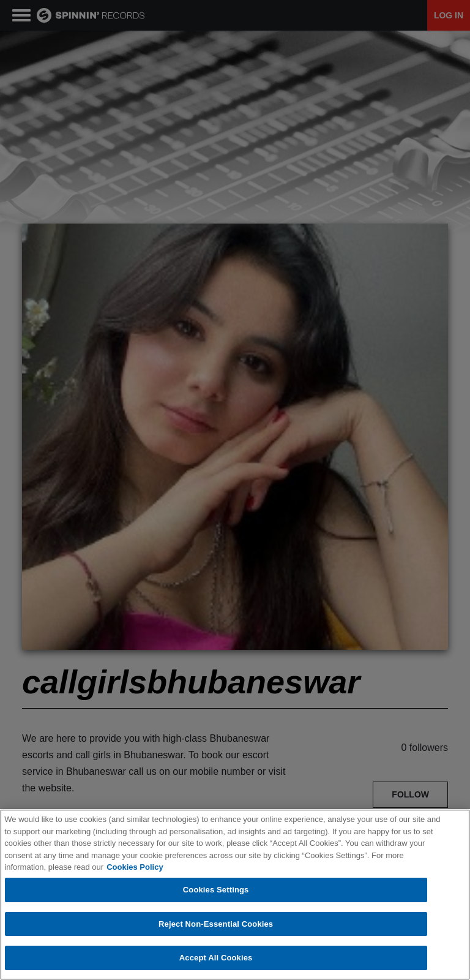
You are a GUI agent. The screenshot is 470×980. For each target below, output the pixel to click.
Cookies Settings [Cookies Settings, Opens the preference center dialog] (216, 890)
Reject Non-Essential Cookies (216, 925)
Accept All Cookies (216, 958)
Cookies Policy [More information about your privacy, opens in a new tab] (135, 868)
